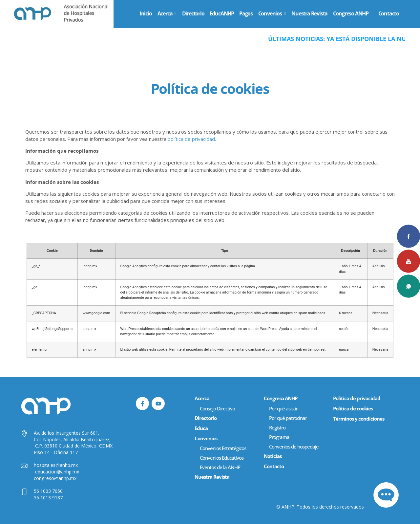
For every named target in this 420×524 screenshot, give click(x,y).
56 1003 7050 (48, 491)
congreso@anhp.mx (55, 478)
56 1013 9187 (48, 498)
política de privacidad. (192, 139)
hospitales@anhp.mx (56, 465)
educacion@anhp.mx (57, 472)
